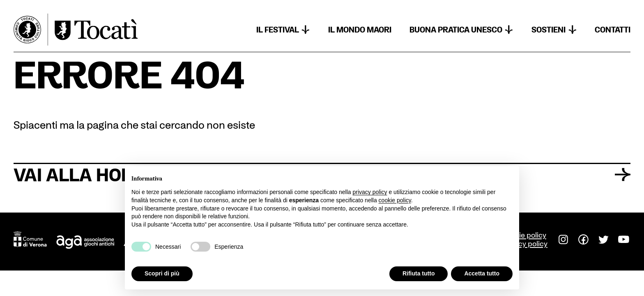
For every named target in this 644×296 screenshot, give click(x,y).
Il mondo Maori (360, 29)
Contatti (613, 29)
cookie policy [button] (395, 200)
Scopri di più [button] (162, 273)
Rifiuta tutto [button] (419, 273)
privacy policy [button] (370, 192)
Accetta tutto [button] (482, 273)
